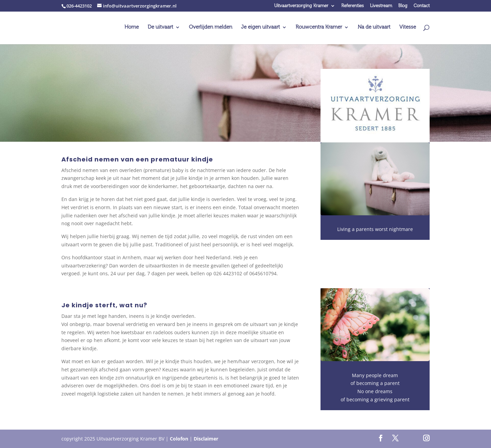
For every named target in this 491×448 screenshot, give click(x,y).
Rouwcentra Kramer (319, 27)
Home (132, 27)
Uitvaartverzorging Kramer (301, 6)
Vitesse (408, 27)
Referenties (353, 6)
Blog (403, 6)
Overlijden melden (211, 27)
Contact (422, 6)
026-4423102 (79, 6)
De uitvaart (160, 27)
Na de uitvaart (374, 27)
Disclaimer (206, 439)
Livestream (381, 6)
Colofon (179, 439)
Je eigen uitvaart (261, 27)
